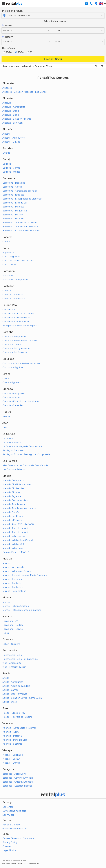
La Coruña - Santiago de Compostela (22, 446)
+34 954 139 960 (11, 825)
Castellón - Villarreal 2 (14, 299)
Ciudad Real (9, 310)
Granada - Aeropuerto (14, 394)
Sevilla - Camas (10, 690)
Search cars (53, 59)
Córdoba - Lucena (12, 345)
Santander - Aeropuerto (15, 280)
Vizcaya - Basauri (11, 759)
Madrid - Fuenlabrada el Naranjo (19, 508)
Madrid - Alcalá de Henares (17, 484)
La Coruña (8, 439)
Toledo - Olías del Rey (14, 713)
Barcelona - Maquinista (15, 211)
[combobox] (9, 15)
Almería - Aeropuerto (14, 138)
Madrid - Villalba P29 (13, 544)
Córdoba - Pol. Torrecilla (15, 352)
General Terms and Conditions (18, 838)
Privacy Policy (10, 842)
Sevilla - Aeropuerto (13, 682)
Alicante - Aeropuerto (14, 107)
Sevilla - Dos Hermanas (15, 694)
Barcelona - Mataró (13, 215)
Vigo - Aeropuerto (12, 663)
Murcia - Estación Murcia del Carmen (22, 610)
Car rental (8, 807)
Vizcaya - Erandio (11, 763)
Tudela (6, 633)
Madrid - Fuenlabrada (14, 504)
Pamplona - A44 (11, 621)
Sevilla (6, 678)
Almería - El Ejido (11, 142)
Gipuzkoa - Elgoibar (13, 367)
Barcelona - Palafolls (13, 219)
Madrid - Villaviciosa (13, 548)
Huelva (6, 416)
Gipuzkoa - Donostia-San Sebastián (21, 363)
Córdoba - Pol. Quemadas (16, 348)
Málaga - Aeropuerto (13, 567)
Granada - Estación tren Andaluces (21, 401)
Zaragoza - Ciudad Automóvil (18, 782)
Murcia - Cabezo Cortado (16, 606)
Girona (6, 378)
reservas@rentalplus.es (15, 829)
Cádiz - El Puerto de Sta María (18, 261)
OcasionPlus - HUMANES (16, 552)
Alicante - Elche (11, 115)
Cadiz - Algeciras (11, 257)
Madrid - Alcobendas (13, 488)
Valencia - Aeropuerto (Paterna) (19, 728)
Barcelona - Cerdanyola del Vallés (20, 191)
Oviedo (6, 153)
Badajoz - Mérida (11, 172)
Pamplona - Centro (13, 629)
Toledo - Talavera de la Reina (17, 717)
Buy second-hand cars (14, 811)
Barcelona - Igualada (13, 195)
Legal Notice (9, 850)
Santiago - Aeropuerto (14, 450)
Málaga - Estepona (12, 579)
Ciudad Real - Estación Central (18, 314)
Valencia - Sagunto (12, 744)
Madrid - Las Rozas (13, 516)
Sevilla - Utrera (10, 702)
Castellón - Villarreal (13, 295)
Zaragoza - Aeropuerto (15, 774)
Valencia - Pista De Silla (15, 740)
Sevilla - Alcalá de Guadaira (16, 686)
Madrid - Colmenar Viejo (15, 500)
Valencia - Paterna (12, 736)
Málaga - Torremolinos (14, 591)
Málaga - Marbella (12, 583)
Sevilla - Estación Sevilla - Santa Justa (22, 698)
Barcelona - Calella (12, 187)
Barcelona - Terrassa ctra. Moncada (21, 227)
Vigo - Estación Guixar (14, 667)
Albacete (7, 88)
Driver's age (9, 48)
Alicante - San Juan (13, 123)
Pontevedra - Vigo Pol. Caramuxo (20, 659)
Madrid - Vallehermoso (14, 536)
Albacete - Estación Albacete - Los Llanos (24, 92)
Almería (6, 134)
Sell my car (8, 815)
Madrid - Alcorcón (12, 492)
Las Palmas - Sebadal (14, 469)
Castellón (7, 291)
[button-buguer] (3, 4)
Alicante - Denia (11, 111)
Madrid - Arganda (12, 496)
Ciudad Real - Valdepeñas (16, 322)
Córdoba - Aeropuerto (14, 337)
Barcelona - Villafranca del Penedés (21, 231)
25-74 (21, 52)
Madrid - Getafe (11, 512)
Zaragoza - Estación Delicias (17, 786)
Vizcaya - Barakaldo (13, 755)
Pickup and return (12, 11)
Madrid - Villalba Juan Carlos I (18, 540)
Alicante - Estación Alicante (17, 119)
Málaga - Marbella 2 (13, 587)
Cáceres (7, 242)
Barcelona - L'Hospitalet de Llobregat (22, 199)
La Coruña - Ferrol (12, 442)
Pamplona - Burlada (13, 625)
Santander (8, 276)
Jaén (5, 427)
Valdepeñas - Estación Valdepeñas (21, 326)
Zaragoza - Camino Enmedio (18, 778)
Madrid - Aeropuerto (13, 480)
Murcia (6, 602)
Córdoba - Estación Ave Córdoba (20, 341)
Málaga (6, 563)
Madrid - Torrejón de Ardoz (16, 528)
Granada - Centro (11, 397)
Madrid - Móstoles (12, 520)
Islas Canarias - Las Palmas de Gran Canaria (25, 465)
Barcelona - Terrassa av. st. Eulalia (20, 223)
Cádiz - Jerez (9, 265)
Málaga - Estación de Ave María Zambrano (25, 575)
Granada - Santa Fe (13, 405)
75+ (32, 52)
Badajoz (7, 164)
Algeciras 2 (8, 253)
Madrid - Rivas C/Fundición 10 (18, 524)
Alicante (7, 103)
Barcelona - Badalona (14, 183)
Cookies (7, 846)
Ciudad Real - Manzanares (16, 318)
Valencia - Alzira (11, 732)
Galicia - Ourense (11, 644)
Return (8, 37)
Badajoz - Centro (11, 168)
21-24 (9, 52)
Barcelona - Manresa (13, 207)
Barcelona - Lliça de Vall (15, 203)
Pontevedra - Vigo (12, 655)
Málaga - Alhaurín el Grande (17, 571)
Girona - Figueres (12, 382)
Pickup (8, 26)
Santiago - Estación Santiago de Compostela (26, 454)
